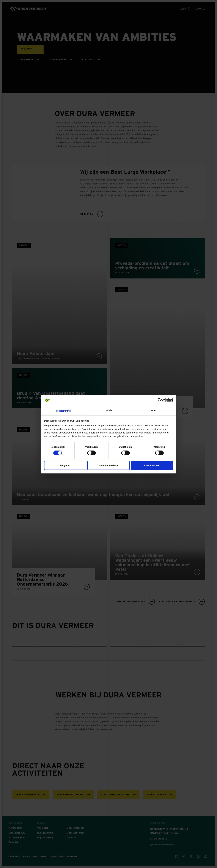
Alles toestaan (152, 465)
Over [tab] (154, 410)
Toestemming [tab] (63, 411)
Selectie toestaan (108, 465)
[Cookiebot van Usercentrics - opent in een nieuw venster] (160, 400)
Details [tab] (108, 410)
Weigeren (65, 465)
